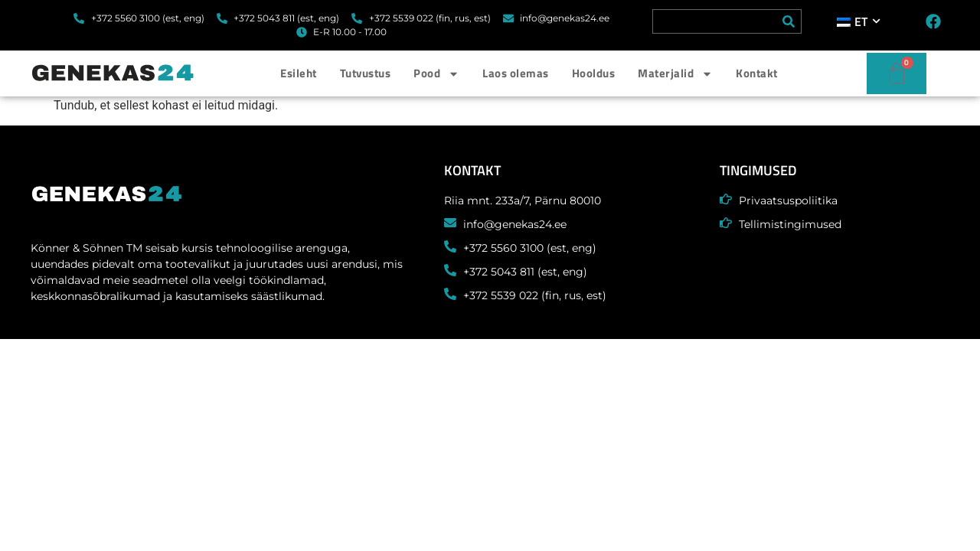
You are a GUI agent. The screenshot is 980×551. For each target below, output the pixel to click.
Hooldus (594, 73)
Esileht (299, 73)
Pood (436, 74)
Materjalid (675, 74)
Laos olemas (516, 73)
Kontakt (757, 73)
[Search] (789, 21)
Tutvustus (366, 73)
